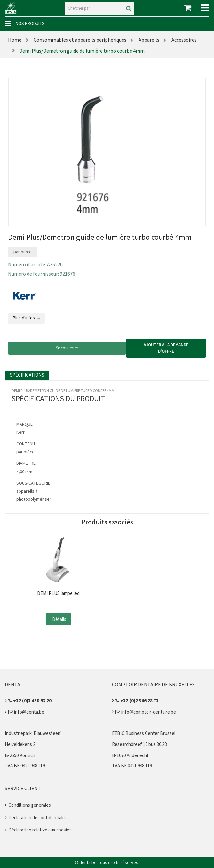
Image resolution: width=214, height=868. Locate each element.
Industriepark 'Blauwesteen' (33, 734)
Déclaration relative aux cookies (40, 830)
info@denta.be (26, 712)
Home (15, 40)
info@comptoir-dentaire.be (146, 712)
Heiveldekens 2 (20, 744)
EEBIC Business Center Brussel (144, 734)
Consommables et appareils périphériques (79, 40)
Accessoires (184, 40)
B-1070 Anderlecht (130, 756)
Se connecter (67, 348)
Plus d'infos (26, 318)
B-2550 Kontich (20, 756)
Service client (23, 789)
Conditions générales (30, 805)
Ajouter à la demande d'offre (166, 348)
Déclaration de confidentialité (38, 818)
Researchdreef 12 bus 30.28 (139, 744)
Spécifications (27, 375)
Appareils (148, 40)
